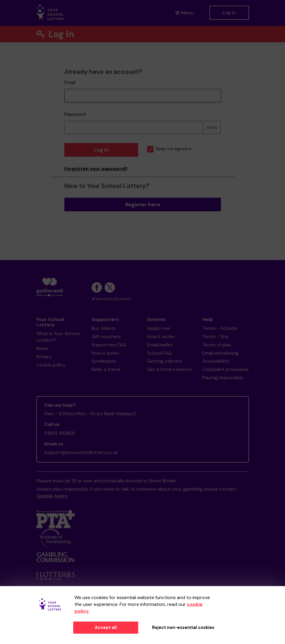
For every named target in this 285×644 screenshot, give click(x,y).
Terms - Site (215, 336)
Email (70, 82)
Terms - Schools (220, 328)
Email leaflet (160, 345)
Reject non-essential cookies (183, 627)
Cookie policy (51, 365)
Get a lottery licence (169, 369)
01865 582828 (60, 433)
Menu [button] (184, 13)
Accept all (106, 627)
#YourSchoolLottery (111, 299)
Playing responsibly (223, 378)
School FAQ (159, 353)
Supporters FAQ (109, 345)
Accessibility (216, 361)
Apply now (159, 328)
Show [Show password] (212, 127)
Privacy (44, 357)
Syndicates (104, 361)
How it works (105, 353)
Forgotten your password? (96, 169)
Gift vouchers (106, 336)
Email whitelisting (220, 353)
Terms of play (217, 345)
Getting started (164, 361)
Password (75, 114)
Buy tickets (104, 328)
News (42, 348)
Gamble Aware (52, 496)
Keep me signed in (169, 149)
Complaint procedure (225, 369)
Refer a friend (106, 369)
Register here (143, 205)
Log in (229, 13)
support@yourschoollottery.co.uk (81, 452)
